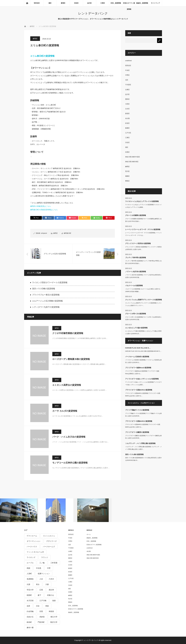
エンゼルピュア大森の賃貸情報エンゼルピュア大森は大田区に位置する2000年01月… (143, 332)
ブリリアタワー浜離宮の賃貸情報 (137, 432)
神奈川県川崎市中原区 (133, 157)
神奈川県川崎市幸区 (132, 162)
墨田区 (127, 99)
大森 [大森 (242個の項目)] (47, 584)
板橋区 (127, 128)
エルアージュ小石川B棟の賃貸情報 (47, 301)
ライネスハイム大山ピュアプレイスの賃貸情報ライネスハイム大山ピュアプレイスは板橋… (143, 206)
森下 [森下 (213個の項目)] (39, 595)
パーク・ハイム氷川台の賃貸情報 (69, 437)
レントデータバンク (93, 13)
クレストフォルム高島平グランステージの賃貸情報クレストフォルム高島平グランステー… (143, 304)
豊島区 (127, 181)
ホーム (89, 534)
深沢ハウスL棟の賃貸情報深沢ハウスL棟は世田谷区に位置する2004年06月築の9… (143, 459)
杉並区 (127, 123)
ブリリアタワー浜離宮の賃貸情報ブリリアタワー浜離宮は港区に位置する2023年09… (143, 437)
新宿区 (63, 3)
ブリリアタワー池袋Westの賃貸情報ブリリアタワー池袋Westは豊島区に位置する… (142, 372)
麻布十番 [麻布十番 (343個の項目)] (30, 628)
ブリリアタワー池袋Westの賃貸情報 (138, 368)
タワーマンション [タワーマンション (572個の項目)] (34, 541)
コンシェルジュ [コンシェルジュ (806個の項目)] (49, 536)
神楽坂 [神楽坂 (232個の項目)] (51, 611)
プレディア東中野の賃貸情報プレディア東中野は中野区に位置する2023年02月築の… (143, 262)
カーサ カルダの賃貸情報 (65, 411)
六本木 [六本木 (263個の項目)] (51, 579)
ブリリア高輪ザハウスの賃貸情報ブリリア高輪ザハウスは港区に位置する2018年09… (143, 415)
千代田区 (128, 85)
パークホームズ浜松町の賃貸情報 (137, 357)
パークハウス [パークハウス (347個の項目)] (32, 547)
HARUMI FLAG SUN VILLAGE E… (138, 348)
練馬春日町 (68, 233)
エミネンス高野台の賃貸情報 (67, 385)
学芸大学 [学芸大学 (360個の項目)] (30, 590)
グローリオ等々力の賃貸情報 (136, 314)
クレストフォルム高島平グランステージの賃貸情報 (144, 300)
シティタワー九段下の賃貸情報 (46, 307)
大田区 (127, 104)
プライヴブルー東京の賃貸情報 (46, 295)
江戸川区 (128, 133)
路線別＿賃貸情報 (142, 3)
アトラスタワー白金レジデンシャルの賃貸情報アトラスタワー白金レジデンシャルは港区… (143, 383)
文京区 (127, 109)
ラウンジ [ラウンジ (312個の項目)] (45, 557)
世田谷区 (37, 3)
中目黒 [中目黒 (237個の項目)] (39, 568)
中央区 (127, 70)
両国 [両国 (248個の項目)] (28, 568)
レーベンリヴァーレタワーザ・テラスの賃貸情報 (143, 229)
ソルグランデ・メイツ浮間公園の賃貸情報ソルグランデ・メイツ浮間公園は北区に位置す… (143, 448)
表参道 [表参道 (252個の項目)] (42, 617)
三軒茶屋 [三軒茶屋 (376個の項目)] (54, 563)
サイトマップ (155, 3)
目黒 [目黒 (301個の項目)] (41, 611)
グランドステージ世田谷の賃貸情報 (138, 243)
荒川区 (127, 171)
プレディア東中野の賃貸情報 (136, 258)
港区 (50, 3)
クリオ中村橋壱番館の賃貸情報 (68, 333)
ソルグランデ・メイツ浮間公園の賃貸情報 (140, 443)
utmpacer (44, 233)
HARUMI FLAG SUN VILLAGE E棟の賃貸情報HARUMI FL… (143, 351)
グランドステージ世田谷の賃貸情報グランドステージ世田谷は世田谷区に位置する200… (143, 248)
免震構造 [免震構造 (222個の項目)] (30, 579)
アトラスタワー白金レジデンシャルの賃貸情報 (142, 379)
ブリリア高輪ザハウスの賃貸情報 (137, 410)
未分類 (127, 118)
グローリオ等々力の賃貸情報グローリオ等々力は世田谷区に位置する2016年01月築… (143, 318)
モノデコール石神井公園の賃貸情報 (70, 463)
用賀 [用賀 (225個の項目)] (47, 606)
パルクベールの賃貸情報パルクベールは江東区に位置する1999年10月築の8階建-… (143, 290)
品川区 (89, 3)
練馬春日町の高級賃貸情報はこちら (44, 210)
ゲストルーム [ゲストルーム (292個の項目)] (32, 536)
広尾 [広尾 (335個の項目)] (41, 590)
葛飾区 (127, 176)
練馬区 (35, 39)
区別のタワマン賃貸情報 (129, 4)
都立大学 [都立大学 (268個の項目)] (54, 617)
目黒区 (127, 152)
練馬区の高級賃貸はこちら (41, 206)
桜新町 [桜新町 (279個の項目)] (29, 595)
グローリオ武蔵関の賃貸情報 (136, 215)
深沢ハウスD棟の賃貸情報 (44, 289)
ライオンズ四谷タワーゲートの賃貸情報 (50, 282)
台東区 (127, 90)
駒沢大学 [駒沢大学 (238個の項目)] (54, 622)
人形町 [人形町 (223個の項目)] (29, 574)
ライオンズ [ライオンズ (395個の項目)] (31, 557)
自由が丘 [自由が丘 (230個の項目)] (30, 617)
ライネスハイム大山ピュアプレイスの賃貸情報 (142, 201)
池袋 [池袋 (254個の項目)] (54, 601)
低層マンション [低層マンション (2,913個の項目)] (44, 574)
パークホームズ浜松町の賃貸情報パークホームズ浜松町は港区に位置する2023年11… (143, 361)
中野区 (127, 75)
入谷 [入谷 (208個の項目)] (41, 579)
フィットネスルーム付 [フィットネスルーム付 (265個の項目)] (35, 552)
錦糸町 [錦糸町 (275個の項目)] (29, 622)
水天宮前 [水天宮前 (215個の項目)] (30, 601)
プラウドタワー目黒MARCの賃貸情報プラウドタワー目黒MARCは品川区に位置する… (143, 395)
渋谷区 (76, 3)
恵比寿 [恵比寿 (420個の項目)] (51, 590)
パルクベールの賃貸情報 (134, 286)
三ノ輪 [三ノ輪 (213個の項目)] (42, 563)
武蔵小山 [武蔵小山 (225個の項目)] (50, 595)
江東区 (103, 3)
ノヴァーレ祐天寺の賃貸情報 (136, 272)
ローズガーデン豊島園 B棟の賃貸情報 (71, 359)
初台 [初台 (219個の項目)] (38, 584)
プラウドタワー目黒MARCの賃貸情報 (139, 390)
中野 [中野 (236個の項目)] (49, 568)
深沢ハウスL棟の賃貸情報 (134, 454)
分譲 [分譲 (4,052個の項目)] (28, 584)
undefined (128, 61)
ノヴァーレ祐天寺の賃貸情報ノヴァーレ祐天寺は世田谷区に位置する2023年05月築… (143, 276)
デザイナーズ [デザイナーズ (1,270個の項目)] (51, 541)
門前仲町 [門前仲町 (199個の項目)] (41, 622)
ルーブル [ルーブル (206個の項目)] (30, 563)
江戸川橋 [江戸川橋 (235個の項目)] (43, 601)
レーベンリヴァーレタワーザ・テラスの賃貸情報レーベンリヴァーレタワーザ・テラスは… (143, 234)
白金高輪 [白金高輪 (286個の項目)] (30, 611)
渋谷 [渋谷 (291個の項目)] (38, 606)
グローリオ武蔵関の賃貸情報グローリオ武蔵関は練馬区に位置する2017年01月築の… (143, 220)
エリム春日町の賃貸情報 (42, 56)
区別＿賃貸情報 (116, 3)
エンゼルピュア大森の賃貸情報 (136, 328)
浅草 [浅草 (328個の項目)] (28, 606)
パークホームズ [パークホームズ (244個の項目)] (49, 547)
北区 (127, 80)
